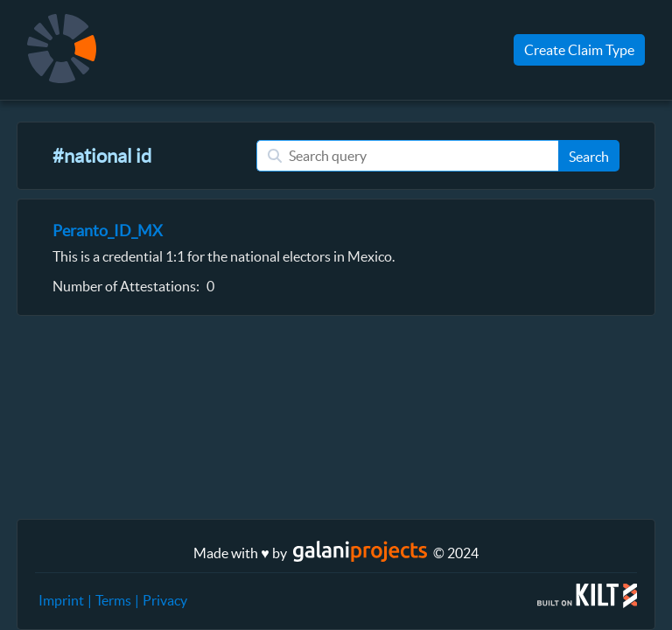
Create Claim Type (579, 50)
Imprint (61, 600)
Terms (113, 600)
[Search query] (407, 156)
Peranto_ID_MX (108, 231)
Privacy (165, 600)
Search (589, 157)
